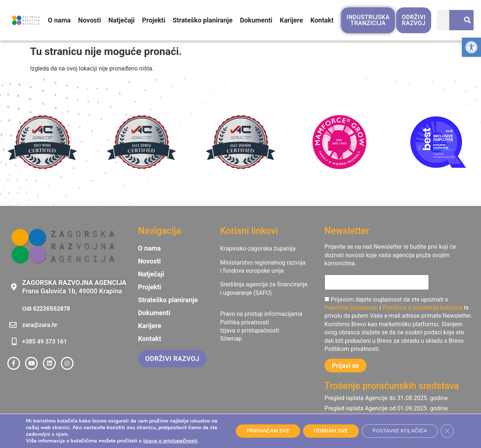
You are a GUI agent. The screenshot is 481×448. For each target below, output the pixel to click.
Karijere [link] (291, 20)
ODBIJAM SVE (329, 431)
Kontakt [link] (322, 20)
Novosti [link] (90, 20)
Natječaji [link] (122, 20)
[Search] (464, 21)
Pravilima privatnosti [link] (351, 308)
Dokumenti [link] (256, 20)
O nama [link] (59, 20)
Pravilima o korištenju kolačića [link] (422, 308)
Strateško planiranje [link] (203, 20)
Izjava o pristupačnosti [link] (170, 441)
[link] (471, 47)
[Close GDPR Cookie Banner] (447, 431)
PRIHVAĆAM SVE (265, 431)
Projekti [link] (154, 20)
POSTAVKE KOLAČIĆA (399, 431)
